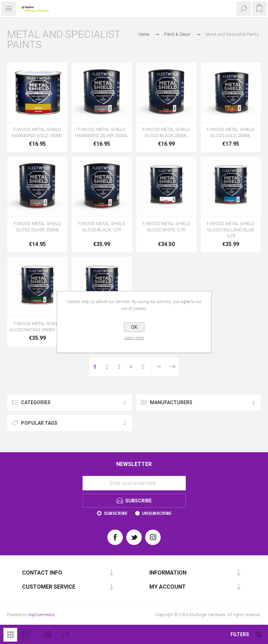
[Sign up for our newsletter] (134, 483)
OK (134, 327)
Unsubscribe (157, 513)
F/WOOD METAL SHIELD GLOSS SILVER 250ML (37, 227)
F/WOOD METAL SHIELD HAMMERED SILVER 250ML (102, 132)
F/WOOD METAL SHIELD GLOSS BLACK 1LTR (102, 227)
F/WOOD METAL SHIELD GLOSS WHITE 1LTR (166, 227)
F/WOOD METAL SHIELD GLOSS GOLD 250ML (231, 132)
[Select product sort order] (66, 635)
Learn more (134, 338)
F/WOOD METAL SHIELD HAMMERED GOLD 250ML (37, 132)
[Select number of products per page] (47, 635)
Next (158, 367)
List (26, 635)
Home (144, 34)
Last (172, 367)
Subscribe (116, 513)
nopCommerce (41, 615)
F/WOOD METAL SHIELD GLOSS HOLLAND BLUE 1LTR (231, 230)
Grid (10, 635)
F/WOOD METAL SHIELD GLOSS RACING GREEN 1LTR (37, 327)
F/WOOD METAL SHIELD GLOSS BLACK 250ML (166, 132)
